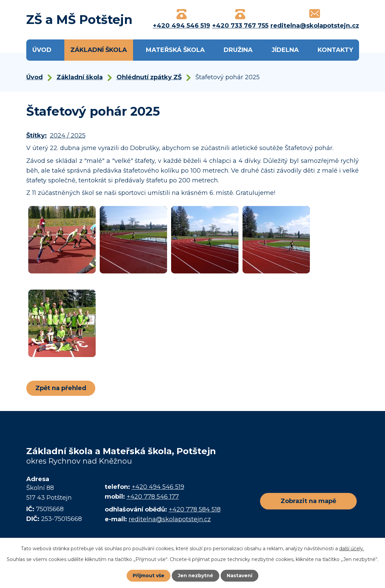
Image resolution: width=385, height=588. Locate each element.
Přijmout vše (149, 576)
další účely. (352, 549)
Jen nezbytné (196, 576)
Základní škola (99, 50)
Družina (238, 50)
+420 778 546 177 (153, 497)
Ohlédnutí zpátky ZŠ (149, 77)
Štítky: (37, 136)
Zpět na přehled (61, 388)
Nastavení (239, 576)
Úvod (42, 50)
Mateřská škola (175, 50)
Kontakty (335, 50)
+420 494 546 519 (158, 487)
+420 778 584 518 (195, 509)
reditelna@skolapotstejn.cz (170, 519)
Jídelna (285, 50)
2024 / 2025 (68, 136)
